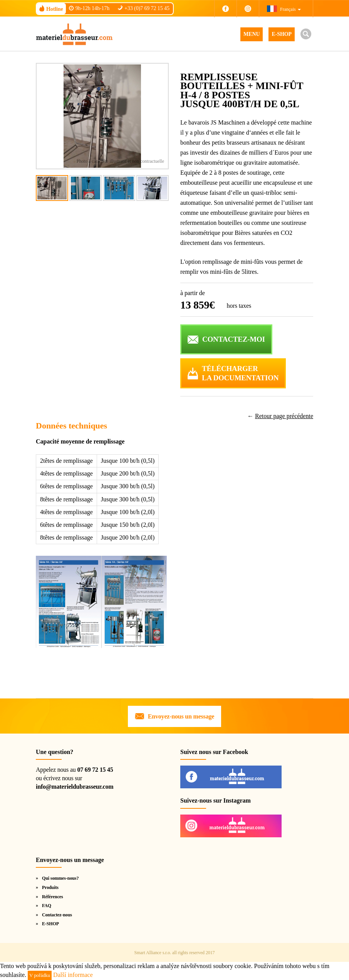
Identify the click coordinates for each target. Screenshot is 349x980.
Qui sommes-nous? (60, 878)
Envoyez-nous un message (181, 716)
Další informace (73, 975)
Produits (50, 887)
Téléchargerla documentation (240, 373)
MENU (252, 34)
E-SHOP (282, 34)
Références (53, 897)
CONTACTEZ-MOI (234, 339)
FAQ (47, 906)
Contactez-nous (57, 915)
